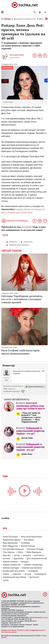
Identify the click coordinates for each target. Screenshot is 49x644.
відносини (19, 558)
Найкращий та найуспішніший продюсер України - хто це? (30, 431)
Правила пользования (9, 630)
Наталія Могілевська (13, 549)
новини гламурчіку (33, 565)
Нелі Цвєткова (17, 55)
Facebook (26, 227)
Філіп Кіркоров (34, 552)
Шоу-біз (7, 555)
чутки (6, 580)
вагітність (39, 555)
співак (6, 574)
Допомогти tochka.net (25, 19)
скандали (33, 571)
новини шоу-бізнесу (19, 245)
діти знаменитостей (37, 558)
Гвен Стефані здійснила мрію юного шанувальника (21, 352)
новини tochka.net (12, 565)
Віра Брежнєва (10, 543)
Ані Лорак (29, 540)
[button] (40, 12)
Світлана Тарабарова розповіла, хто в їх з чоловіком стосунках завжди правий (22, 299)
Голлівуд (25, 543)
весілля (7, 558)
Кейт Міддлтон (10, 546)
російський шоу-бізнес (14, 571)
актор (17, 555)
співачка (28, 242)
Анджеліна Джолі (12, 540)
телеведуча (40, 574)
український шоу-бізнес (15, 577)
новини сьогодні (11, 568)
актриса (27, 555)
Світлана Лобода (35, 549)
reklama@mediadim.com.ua (38, 617)
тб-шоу (28, 574)
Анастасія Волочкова (31, 537)
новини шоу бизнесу (32, 568)
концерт (13, 242)
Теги (5, 528)
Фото (21, 552)
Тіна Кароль (9, 552)
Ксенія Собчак (28, 546)
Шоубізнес (7, 68)
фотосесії (34, 577)
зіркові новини (10, 562)
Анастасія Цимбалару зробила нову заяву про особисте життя (31, 406)
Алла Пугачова (10, 537)
